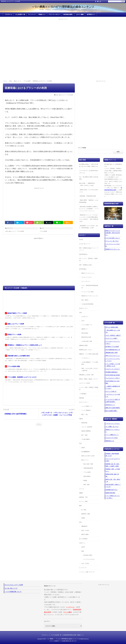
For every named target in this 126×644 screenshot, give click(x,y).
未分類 (81, 240)
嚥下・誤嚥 (84, 435)
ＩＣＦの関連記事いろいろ (13, 592)
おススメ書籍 (80, 14)
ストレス (82, 489)
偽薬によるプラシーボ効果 (16, 324)
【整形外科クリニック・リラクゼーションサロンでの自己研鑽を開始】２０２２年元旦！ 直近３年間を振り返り (89, 218)
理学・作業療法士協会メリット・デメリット (89, 249)
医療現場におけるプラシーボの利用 (26, 88)
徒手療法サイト (91, 14)
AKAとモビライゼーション (113, 356)
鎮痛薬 (85, 481)
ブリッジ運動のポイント (112, 435)
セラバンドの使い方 (111, 391)
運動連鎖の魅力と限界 (112, 353)
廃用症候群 (84, 423)
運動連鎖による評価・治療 (86, 375)
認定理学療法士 (83, 254)
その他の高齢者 (86, 439)
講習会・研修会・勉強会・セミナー (89, 379)
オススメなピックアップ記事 (14, 585)
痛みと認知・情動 (88, 464)
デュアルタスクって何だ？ (113, 378)
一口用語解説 (83, 394)
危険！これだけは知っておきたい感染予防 (90, 369)
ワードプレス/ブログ (89, 559)
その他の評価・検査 (87, 341)
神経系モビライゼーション (113, 249)
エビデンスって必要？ (112, 338)
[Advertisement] (63, 34)
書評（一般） (85, 414)
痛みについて (85, 460)
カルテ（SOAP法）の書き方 (113, 335)
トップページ (70, 607)
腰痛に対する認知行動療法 (113, 408)
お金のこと (82, 543)
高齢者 (81, 419)
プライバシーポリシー (55, 14)
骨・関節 (84, 510)
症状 (80, 443)
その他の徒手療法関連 (87, 304)
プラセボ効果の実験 (14, 366)
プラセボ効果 (43, 231)
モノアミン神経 (83, 501)
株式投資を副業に (68, 14)
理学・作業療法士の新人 (86, 265)
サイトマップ (104, 1)
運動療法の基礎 (83, 345)
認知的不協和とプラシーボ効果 (17, 313)
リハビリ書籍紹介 (86, 410)
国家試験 (82, 398)
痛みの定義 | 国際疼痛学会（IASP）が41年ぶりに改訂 (87, 184)
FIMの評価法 (85, 333)
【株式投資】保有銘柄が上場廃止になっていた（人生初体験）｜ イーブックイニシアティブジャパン (89, 209)
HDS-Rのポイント (110, 405)
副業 (83, 551)
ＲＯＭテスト (85, 317)
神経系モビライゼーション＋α (89, 296)
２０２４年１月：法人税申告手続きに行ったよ (89, 172)
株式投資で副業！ (88, 555)
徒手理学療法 (83, 269)
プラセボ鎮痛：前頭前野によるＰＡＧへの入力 (22, 377)
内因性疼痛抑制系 (88, 468)
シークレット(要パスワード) (87, 572)
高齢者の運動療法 (86, 431)
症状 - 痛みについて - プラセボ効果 (64, 95)
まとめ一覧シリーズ (85, 244)
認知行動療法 (87, 476)
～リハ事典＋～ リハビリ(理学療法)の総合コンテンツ (63, 7)
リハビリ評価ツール (87, 325)
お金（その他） (86, 563)
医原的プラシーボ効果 (14, 335)
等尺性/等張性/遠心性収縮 (113, 375)
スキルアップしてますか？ (113, 369)
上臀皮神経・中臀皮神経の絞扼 (88, 196)
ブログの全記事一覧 (56, 635)
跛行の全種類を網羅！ (112, 411)
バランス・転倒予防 (87, 427)
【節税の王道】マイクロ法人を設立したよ (89, 191)
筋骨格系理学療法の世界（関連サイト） (74, 635)
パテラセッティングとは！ (113, 424)
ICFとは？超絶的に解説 (112, 327)
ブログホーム (8, 14)
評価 (80, 313)
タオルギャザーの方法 (112, 438)
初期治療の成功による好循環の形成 (19, 356)
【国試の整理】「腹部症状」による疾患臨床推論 (89, 201)
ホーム (39, 424)
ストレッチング (86, 281)
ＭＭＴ (83, 321)
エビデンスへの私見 (85, 383)
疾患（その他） (86, 530)
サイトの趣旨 (68, 612)
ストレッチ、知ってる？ (112, 241)
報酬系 (81, 493)
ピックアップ (83, 568)
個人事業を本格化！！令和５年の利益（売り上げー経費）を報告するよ (89, 165)
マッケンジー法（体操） (88, 292)
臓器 (80, 506)
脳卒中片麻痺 (85, 534)
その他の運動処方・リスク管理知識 (90, 363)
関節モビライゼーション (88, 273)
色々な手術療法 (83, 539)
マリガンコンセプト (87, 277)
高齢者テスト (85, 329)
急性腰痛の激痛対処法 (112, 372)
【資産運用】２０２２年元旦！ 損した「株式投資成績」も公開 (89, 227)
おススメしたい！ (84, 402)
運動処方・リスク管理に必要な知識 (89, 354)
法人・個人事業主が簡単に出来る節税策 (89, 178)
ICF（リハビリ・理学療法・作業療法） (88, 260)
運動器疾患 (84, 526)
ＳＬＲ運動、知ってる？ (112, 427)
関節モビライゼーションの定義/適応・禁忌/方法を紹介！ (113, 233)
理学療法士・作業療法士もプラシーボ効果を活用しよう (25, 345)
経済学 (83, 547)
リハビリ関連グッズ (87, 406)
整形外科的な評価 (86, 337)
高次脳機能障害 (86, 452)
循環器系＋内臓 (86, 514)
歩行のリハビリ (83, 308)
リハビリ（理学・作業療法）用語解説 (89, 388)
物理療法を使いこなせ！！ (86, 350)
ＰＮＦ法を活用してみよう (113, 238)
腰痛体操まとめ (110, 441)
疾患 (80, 522)
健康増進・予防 (83, 497)
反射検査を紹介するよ (112, 490)
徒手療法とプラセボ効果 (112, 347)
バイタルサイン (86, 358)
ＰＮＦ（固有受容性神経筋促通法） (90, 287)
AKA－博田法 (85, 300)
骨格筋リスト (42, 14)
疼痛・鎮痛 (86, 485)
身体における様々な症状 (88, 456)
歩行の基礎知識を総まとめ (113, 350)
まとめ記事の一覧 (20, 14)
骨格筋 (83, 518)
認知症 (83, 448)
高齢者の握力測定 (110, 493)
